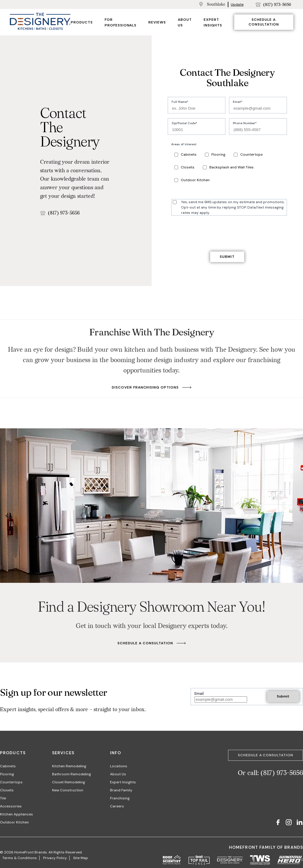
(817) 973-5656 (277, 5)
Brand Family (121, 790)
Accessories (11, 806)
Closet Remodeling (69, 782)
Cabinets (185, 154)
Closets (184, 167)
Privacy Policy (55, 858)
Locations (119, 766)
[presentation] (213, 232)
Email (237, 102)
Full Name (179, 102)
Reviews (157, 22)
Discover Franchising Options (151, 388)
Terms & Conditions (20, 858)
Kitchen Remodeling (69, 766)
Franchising (120, 798)
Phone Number (244, 123)
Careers (117, 806)
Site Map (81, 858)
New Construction (68, 790)
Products (82, 22)
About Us (118, 774)
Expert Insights (123, 782)
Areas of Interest (184, 144)
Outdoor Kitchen (192, 180)
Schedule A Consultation (151, 643)
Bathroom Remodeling (72, 774)
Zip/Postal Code (184, 123)
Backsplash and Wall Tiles (228, 167)
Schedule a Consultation (264, 22)
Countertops (248, 154)
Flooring (215, 154)
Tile (3, 798)
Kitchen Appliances (17, 814)
